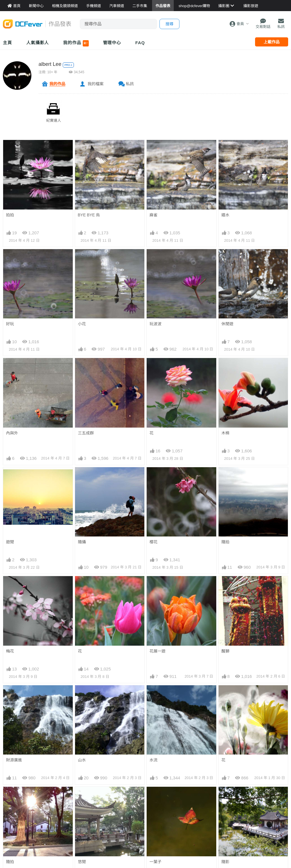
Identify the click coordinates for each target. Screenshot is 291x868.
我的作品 (76, 43)
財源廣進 (14, 760)
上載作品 (272, 42)
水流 (153, 760)
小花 (82, 324)
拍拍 (10, 215)
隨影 (225, 862)
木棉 (225, 433)
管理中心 (112, 43)
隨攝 (82, 542)
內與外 (12, 433)
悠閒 (82, 862)
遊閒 (10, 542)
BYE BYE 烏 (89, 215)
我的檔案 (96, 84)
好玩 (10, 324)
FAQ (140, 43)
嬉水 (225, 215)
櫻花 (153, 542)
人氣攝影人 (38, 43)
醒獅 (225, 651)
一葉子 (155, 862)
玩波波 (155, 324)
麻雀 (153, 215)
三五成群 (86, 433)
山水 (82, 760)
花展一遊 (157, 651)
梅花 (10, 651)
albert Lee (50, 64)
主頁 (7, 43)
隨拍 (225, 542)
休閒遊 (227, 324)
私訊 (130, 84)
